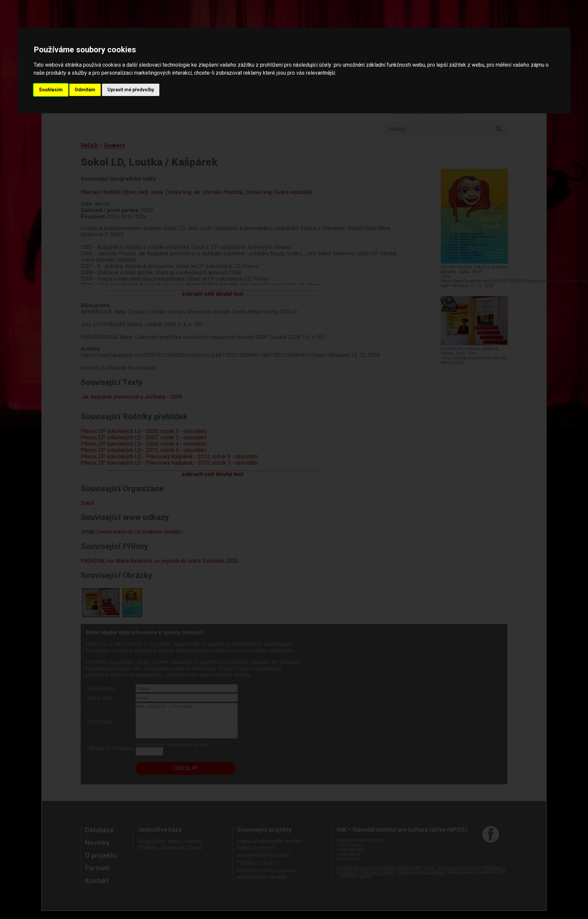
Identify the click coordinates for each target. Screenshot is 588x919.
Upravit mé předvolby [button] (131, 90)
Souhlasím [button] (51, 90)
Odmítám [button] (85, 90)
